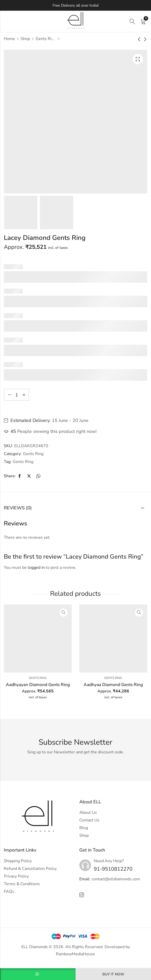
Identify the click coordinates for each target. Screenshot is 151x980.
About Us (88, 813)
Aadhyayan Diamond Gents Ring (38, 685)
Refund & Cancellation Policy (30, 869)
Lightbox (138, 59)
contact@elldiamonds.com (116, 879)
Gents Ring (46, 39)
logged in (36, 568)
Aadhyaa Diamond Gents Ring (113, 685)
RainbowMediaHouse (75, 954)
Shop (25, 39)
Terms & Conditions (22, 884)
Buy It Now (113, 974)
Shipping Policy (18, 861)
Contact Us (89, 820)
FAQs (9, 892)
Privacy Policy (16, 876)
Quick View (64, 613)
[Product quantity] (17, 395)
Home (9, 39)
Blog (84, 828)
